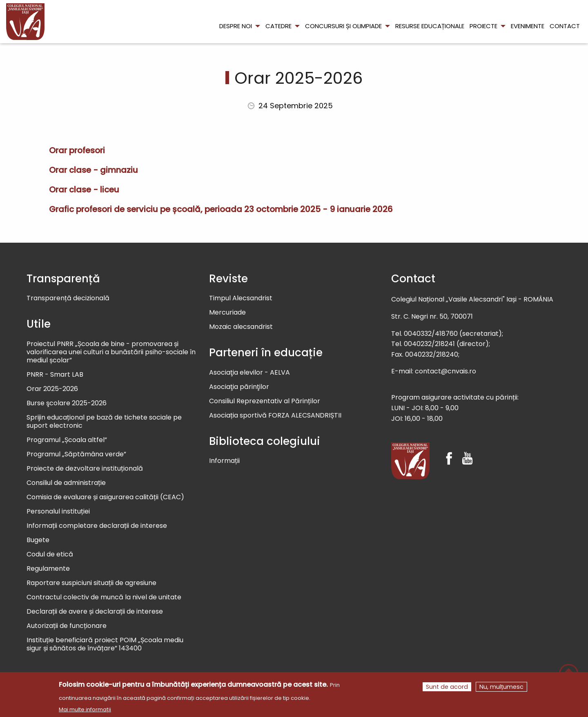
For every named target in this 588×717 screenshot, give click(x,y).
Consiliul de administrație (66, 483)
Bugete (38, 540)
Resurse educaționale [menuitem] (430, 26)
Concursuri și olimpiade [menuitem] (343, 26)
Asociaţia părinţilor (239, 387)
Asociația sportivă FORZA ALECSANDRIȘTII (275, 416)
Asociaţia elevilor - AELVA (249, 373)
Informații (224, 461)
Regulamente (48, 569)
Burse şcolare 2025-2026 (67, 403)
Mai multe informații (85, 713)
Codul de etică (50, 555)
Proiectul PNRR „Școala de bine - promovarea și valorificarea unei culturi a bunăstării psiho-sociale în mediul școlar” (111, 352)
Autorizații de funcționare (67, 626)
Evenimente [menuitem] (528, 26)
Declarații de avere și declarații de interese (95, 612)
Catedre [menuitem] (278, 26)
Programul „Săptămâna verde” (76, 455)
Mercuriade (227, 313)
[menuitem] (25, 22)
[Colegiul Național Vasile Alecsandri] (410, 461)
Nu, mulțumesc (501, 690)
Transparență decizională (68, 298)
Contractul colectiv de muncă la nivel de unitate (104, 597)
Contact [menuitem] (565, 26)
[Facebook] (449, 451)
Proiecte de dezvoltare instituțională (85, 469)
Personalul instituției (58, 512)
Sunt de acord (447, 690)
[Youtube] (467, 451)
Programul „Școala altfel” (67, 440)
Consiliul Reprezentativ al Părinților (265, 401)
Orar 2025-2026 (52, 389)
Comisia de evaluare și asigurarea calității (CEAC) (105, 497)
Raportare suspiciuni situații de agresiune (91, 583)
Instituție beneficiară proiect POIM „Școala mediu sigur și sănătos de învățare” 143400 (105, 644)
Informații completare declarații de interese (97, 526)
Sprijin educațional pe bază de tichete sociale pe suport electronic (104, 422)
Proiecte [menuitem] (483, 26)
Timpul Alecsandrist (241, 298)
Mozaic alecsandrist (241, 327)
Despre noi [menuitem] (236, 26)
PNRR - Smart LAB (55, 375)
